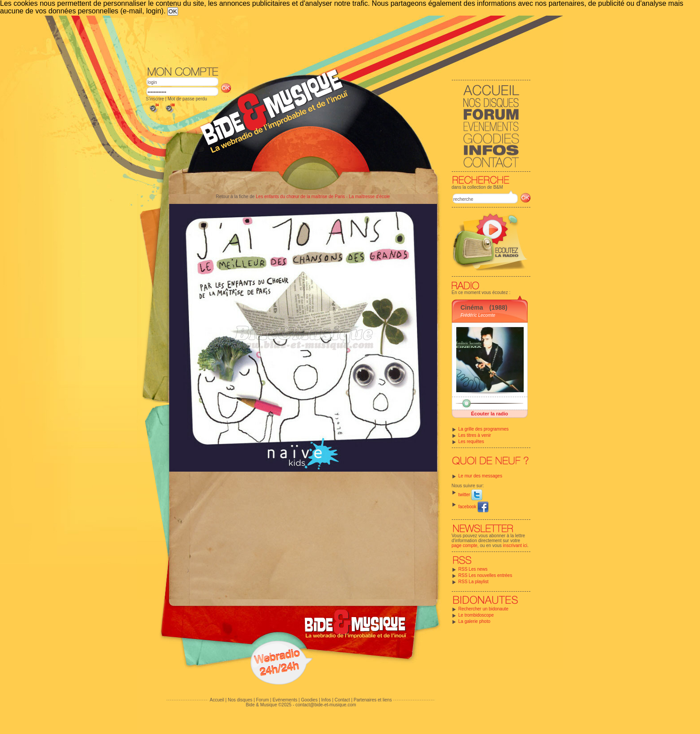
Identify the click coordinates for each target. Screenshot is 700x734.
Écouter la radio (490, 414)
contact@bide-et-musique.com (326, 705)
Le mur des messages (480, 476)
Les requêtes (471, 442)
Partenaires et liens (373, 700)
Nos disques (240, 700)
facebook (473, 507)
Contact (342, 700)
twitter (470, 495)
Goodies (309, 700)
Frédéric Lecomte (478, 315)
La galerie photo (475, 621)
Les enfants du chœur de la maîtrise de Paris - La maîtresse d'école (323, 197)
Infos (326, 700)
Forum (262, 700)
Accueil (217, 700)
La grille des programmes (484, 429)
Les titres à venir (475, 435)
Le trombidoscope (476, 615)
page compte (465, 545)
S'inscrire (155, 99)
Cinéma (472, 307)
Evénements (285, 700)
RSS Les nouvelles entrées (485, 575)
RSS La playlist (474, 582)
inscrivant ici (515, 545)
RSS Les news (473, 569)
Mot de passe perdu (187, 99)
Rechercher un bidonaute (483, 609)
